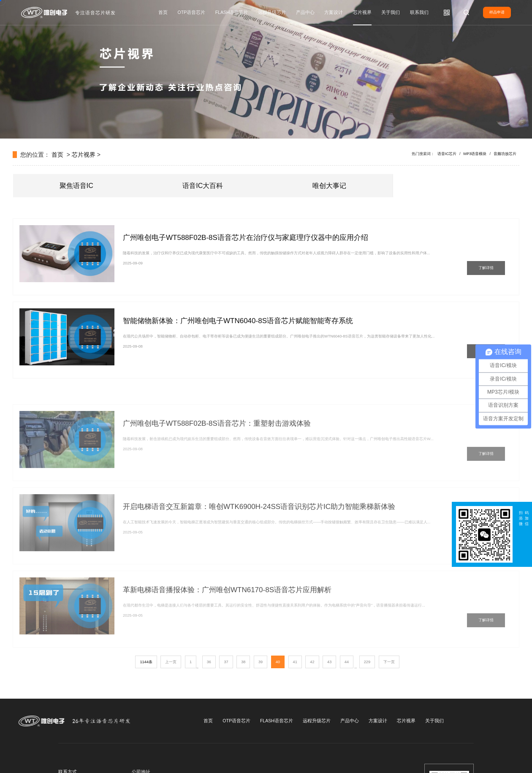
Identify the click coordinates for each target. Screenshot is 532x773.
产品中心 (305, 12)
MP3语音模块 (475, 154)
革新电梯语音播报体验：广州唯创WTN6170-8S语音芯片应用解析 (227, 611)
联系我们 (419, 12)
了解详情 (486, 268)
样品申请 (497, 12)
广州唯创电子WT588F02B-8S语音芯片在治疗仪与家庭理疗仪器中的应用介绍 (246, 238)
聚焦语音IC (76, 186)
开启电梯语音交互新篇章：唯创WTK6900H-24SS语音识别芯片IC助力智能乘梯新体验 (259, 527)
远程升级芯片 (272, 12)
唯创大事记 (329, 186)
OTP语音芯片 (192, 12)
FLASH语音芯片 (232, 12)
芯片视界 (362, 12)
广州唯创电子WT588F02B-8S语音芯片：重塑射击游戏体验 (217, 444)
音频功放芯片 (505, 154)
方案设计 (334, 12)
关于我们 (391, 12)
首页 (163, 12)
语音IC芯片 (447, 154)
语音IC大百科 (203, 186)
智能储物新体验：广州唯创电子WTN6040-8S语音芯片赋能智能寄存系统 (238, 321)
